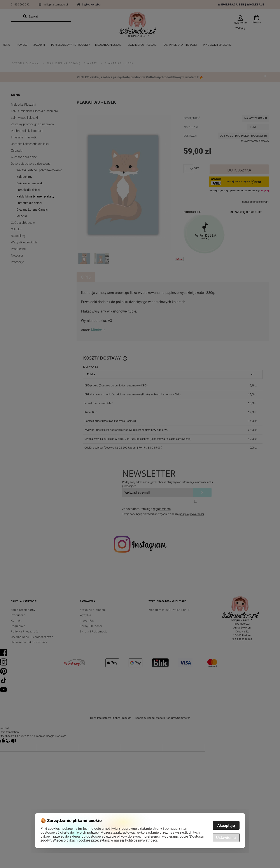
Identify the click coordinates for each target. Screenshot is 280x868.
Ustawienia (226, 837)
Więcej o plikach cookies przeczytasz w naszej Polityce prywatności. (105, 840)
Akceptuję (226, 825)
